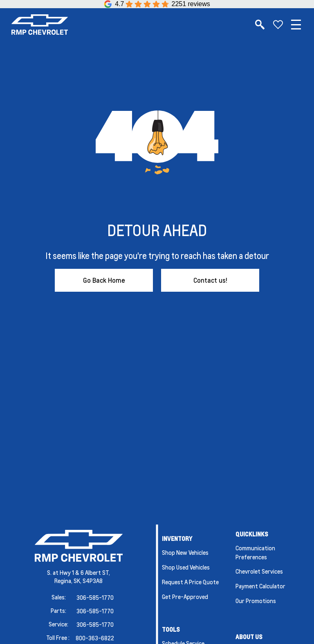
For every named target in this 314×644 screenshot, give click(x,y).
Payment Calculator (260, 586)
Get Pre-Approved (185, 597)
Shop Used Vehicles (186, 567)
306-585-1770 (95, 597)
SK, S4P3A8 (88, 581)
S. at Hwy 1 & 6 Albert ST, (78, 572)
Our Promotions (256, 601)
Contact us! (210, 280)
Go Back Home (104, 280)
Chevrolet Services (259, 571)
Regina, (64, 581)
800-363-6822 (95, 638)
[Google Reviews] (157, 4)
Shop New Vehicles (185, 552)
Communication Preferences (255, 552)
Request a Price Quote (190, 582)
